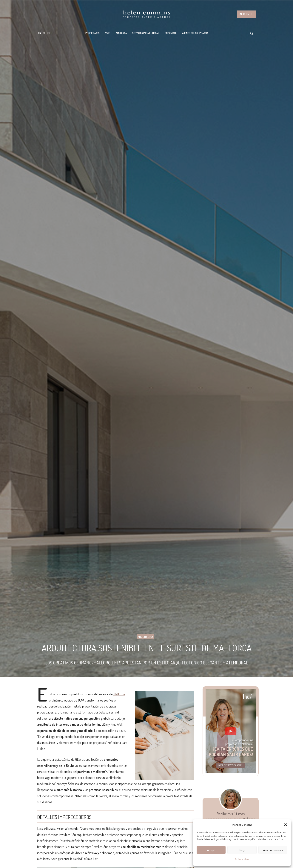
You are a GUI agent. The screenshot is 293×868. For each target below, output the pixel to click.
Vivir (108, 33)
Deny (242, 850)
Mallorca (121, 33)
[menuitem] (40, 33)
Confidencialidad (242, 859)
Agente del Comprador (195, 33)
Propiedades (92, 33)
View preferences (273, 850)
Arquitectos (146, 637)
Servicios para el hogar (146, 33)
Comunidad (171, 33)
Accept (211, 850)
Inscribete (246, 14)
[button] (286, 825)
